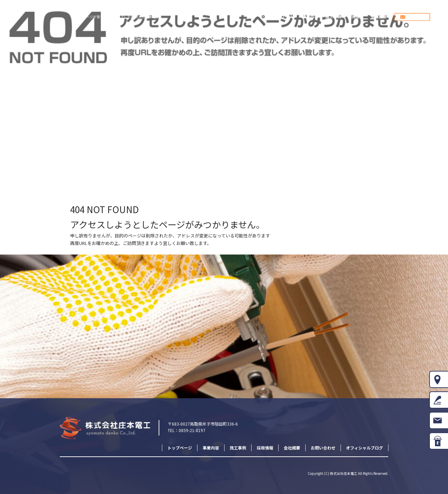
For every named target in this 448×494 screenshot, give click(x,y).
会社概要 (378, 17)
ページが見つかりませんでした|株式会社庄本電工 (121, 17)
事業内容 (311, 17)
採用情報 (356, 17)
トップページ (284, 17)
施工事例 (334, 17)
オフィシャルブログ (364, 448)
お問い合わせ (419, 17)
